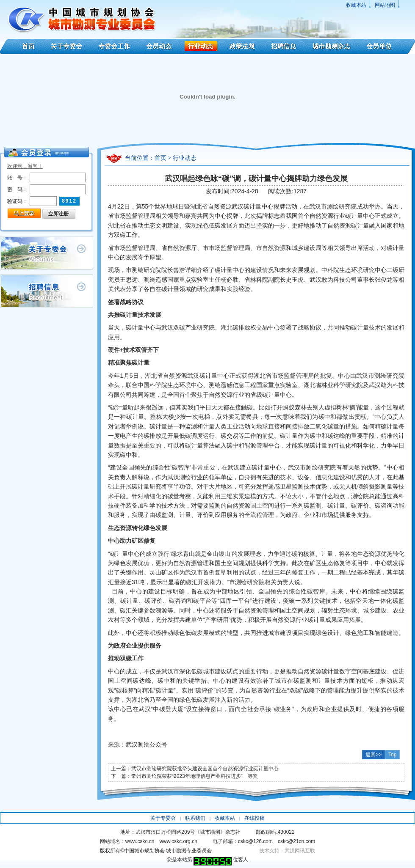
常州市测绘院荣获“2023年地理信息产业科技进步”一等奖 (195, 776)
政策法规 (242, 47)
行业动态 (201, 47)
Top (392, 755)
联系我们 (195, 818)
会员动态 (159, 47)
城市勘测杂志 (332, 47)
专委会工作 (115, 47)
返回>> (373, 755)
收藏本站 (356, 5)
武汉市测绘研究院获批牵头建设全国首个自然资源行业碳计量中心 (205, 769)
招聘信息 (284, 47)
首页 (22, 47)
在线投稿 (255, 818)
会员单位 (387, 47)
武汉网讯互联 (300, 851)
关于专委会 (68, 47)
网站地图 (385, 5)
